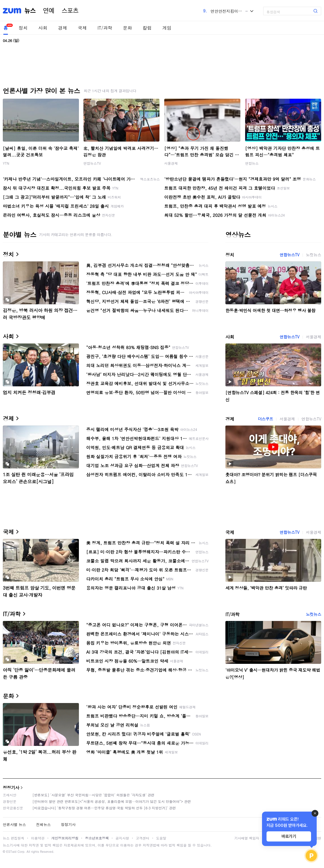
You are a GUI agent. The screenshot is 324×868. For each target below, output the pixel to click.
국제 (82, 28)
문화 (127, 28)
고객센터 (143, 838)
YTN (6, 163)
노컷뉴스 (314, 255)
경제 (63, 28)
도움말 (161, 838)
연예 (49, 11)
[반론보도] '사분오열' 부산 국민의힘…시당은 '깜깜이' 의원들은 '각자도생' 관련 (93, 795)
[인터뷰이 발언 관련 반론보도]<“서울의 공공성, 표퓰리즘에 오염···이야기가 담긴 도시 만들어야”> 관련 (112, 801)
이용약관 (38, 838)
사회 (43, 28)
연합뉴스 (252, 163)
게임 (167, 28)
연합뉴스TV (92, 163)
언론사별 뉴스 (14, 824)
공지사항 (122, 838)
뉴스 (30, 11)
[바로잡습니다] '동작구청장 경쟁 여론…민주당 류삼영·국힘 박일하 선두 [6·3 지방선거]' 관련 (104, 808)
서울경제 (171, 163)
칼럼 (147, 28)
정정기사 (11, 787)
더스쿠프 (265, 419)
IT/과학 (105, 28)
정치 (23, 28)
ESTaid (11, 852)
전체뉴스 (43, 824)
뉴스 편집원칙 (14, 838)
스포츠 (70, 11)
